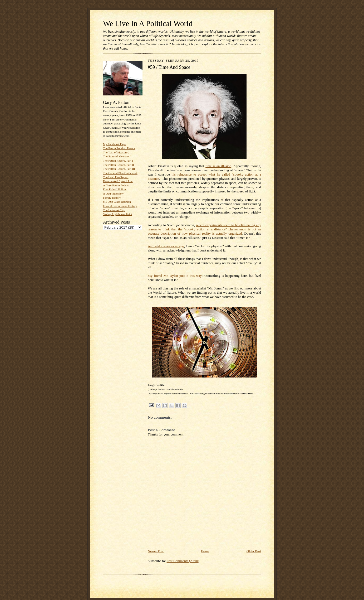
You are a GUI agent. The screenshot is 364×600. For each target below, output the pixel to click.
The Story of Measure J (117, 156)
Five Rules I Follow (115, 189)
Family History (112, 198)
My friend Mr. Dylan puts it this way (175, 276)
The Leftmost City (114, 210)
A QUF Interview (113, 193)
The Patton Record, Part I (118, 161)
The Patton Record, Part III (119, 169)
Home (205, 551)
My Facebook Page (114, 144)
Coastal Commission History (120, 206)
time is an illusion (218, 166)
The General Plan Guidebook (120, 173)
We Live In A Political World (148, 23)
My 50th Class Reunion (117, 202)
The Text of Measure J (116, 152)
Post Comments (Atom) (183, 561)
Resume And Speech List (118, 181)
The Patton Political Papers (119, 148)
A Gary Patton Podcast (116, 185)
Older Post (254, 551)
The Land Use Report (116, 177)
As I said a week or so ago (166, 246)
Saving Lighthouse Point (117, 214)
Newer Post (156, 551)
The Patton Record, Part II (119, 165)
